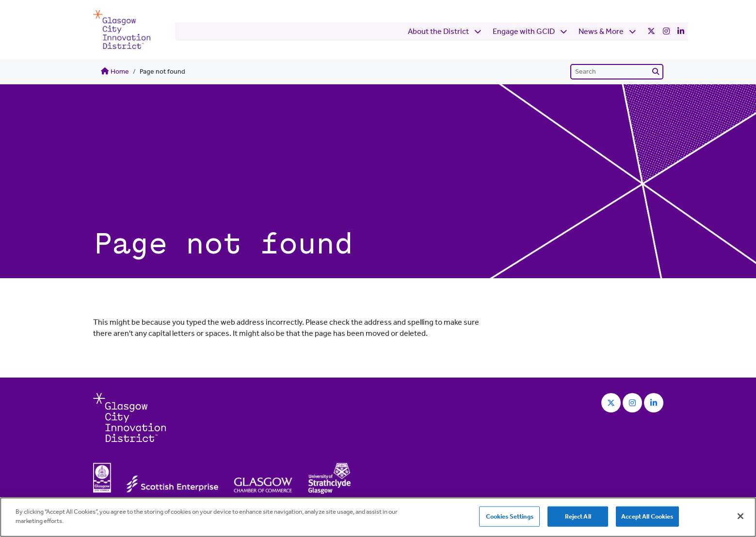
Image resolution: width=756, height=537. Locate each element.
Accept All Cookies (647, 516)
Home (115, 71)
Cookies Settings (510, 516)
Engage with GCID (499, 29)
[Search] (617, 72)
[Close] (740, 516)
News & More (576, 29)
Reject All (578, 516)
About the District (414, 29)
